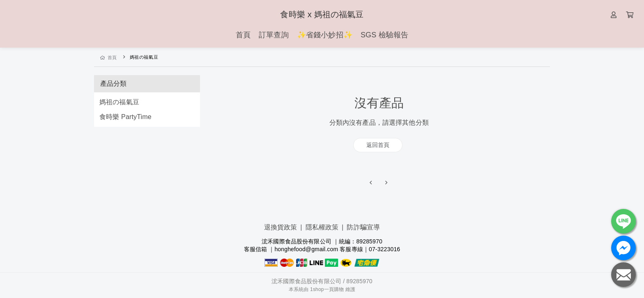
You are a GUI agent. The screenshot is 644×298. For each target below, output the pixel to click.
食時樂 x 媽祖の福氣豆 (322, 14)
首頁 (109, 57)
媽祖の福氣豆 (119, 102)
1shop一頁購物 (327, 289)
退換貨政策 (281, 227)
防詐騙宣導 (363, 227)
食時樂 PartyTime (125, 117)
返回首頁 (378, 145)
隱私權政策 (322, 227)
